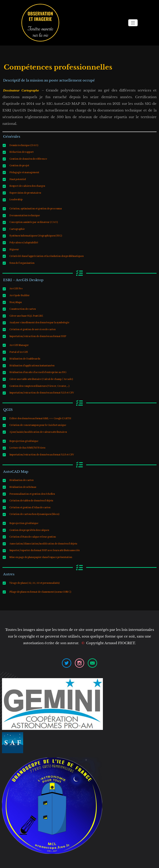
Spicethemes (114, 862)
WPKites (96, 862)
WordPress (70, 862)
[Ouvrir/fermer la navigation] (133, 23)
